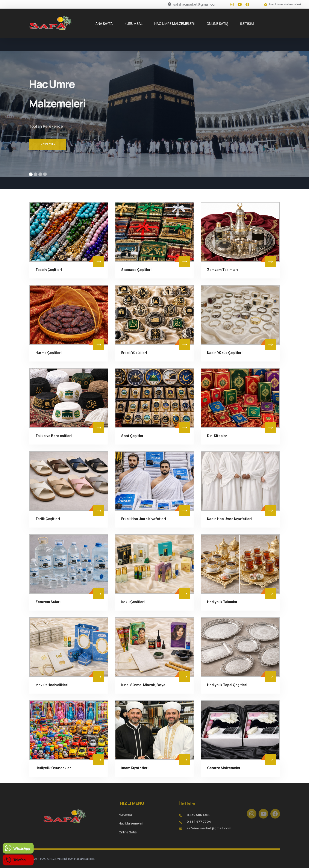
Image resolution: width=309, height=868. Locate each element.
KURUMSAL (133, 24)
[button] (31, 174)
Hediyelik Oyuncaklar (53, 768)
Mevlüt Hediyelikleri (52, 685)
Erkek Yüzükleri (134, 353)
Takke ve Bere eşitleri (54, 436)
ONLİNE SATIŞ (217, 24)
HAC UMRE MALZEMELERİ (174, 24)
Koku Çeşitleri (133, 602)
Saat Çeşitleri (133, 436)
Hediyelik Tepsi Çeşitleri (227, 685)
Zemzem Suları (48, 602)
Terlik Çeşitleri (48, 519)
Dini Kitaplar (217, 436)
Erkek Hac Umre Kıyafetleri (144, 519)
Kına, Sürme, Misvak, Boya (143, 685)
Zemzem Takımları (222, 270)
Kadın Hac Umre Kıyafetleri (229, 519)
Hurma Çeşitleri (48, 353)
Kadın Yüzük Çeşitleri (225, 353)
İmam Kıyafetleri (135, 768)
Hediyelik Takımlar (222, 602)
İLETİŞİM (247, 24)
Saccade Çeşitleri (136, 270)
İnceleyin (48, 152)
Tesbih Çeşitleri (49, 270)
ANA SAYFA (104, 24)
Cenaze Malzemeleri (224, 768)
